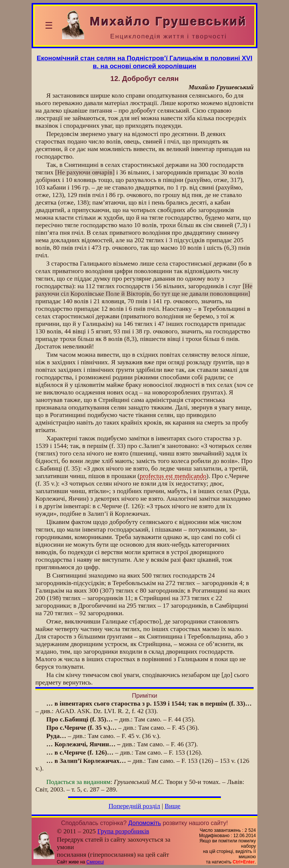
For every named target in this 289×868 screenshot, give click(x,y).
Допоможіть (145, 823)
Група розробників (123, 831)
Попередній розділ (135, 806)
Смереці (95, 862)
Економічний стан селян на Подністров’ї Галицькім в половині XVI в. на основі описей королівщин (145, 62)
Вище (173, 806)
